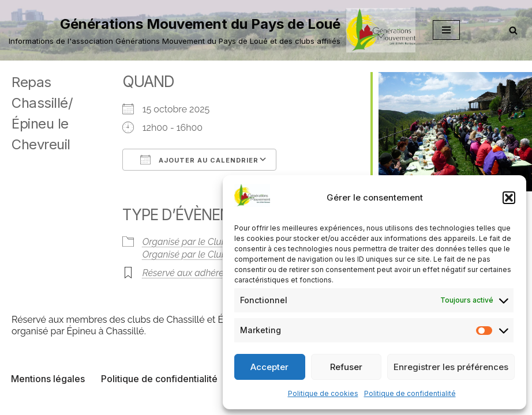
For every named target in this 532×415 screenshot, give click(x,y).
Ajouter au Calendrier (199, 160)
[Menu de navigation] (446, 30)
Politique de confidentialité (410, 393)
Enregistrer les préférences (451, 367)
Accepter (269, 367)
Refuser (346, 367)
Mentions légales (48, 379)
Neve (207, 402)
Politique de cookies (323, 393)
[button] (509, 198)
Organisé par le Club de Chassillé (211, 254)
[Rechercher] (513, 30)
